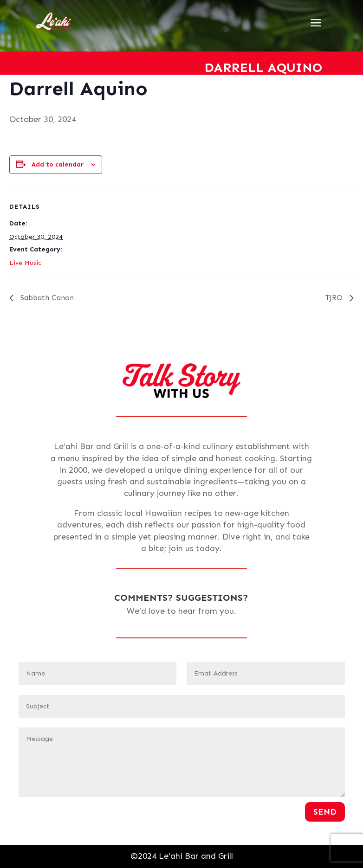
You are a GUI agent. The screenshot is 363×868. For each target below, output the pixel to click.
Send (325, 812)
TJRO (335, 298)
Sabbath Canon (46, 298)
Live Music (25, 263)
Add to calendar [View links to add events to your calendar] (58, 164)
